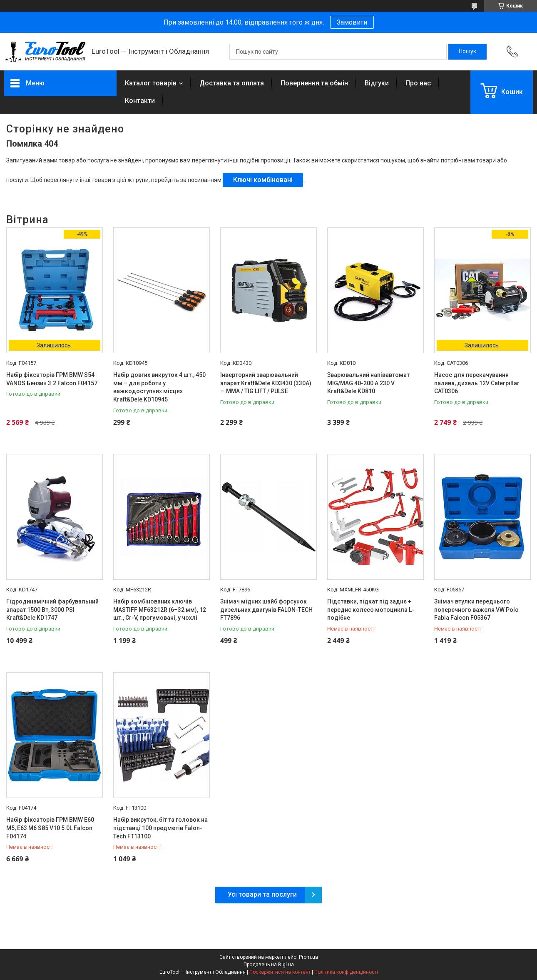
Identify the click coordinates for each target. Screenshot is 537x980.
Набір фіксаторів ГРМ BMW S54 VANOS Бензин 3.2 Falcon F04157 (52, 379)
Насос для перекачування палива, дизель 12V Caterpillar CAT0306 (477, 383)
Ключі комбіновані (263, 180)
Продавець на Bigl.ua (269, 965)
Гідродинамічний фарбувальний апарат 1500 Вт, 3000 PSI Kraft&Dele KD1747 (52, 610)
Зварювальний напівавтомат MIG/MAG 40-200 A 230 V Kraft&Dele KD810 (368, 383)
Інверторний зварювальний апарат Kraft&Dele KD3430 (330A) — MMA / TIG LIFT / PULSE (266, 383)
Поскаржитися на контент (280, 972)
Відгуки (377, 83)
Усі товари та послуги (262, 894)
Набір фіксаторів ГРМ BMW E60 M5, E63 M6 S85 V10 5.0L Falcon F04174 (50, 828)
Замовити (352, 22)
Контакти (140, 101)
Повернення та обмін (314, 83)
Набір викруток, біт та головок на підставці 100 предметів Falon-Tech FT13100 (160, 828)
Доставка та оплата (232, 83)
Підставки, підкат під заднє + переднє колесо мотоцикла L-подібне (371, 610)
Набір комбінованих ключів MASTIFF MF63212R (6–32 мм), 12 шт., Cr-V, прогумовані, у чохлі (160, 610)
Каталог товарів (151, 83)
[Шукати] (467, 52)
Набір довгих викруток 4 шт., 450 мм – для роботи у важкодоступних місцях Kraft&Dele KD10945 (159, 387)
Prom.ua (308, 957)
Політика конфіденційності (346, 972)
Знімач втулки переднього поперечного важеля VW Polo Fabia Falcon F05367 (476, 610)
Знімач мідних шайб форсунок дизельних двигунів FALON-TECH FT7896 (266, 610)
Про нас (418, 83)
